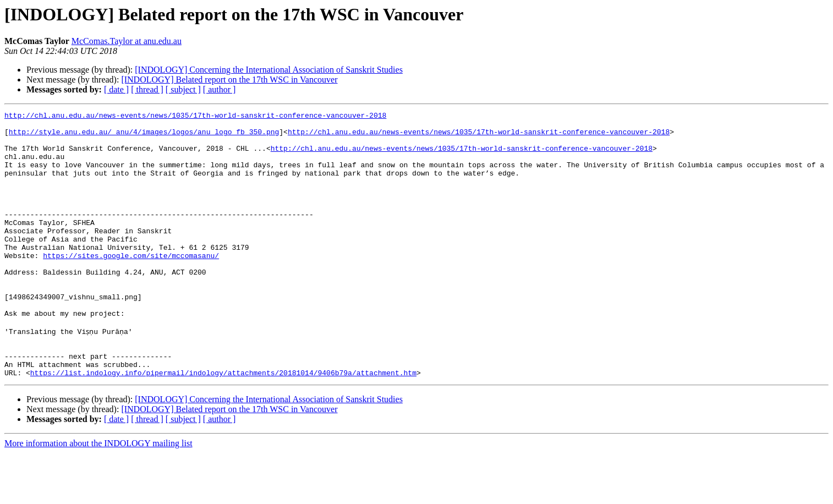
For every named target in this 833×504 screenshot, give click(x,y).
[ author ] (220, 89)
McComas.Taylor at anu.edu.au (127, 41)
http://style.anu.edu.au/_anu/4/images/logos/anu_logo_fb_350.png (144, 136)
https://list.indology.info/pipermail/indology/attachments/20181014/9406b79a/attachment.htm (223, 424)
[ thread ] (147, 89)
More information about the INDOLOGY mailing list (98, 494)
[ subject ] (183, 89)
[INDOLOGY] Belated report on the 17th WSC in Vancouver (229, 80)
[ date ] (116, 89)
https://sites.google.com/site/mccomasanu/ (131, 285)
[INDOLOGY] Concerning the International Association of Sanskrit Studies (269, 70)
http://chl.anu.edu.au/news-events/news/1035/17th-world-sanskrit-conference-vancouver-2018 (195, 117)
